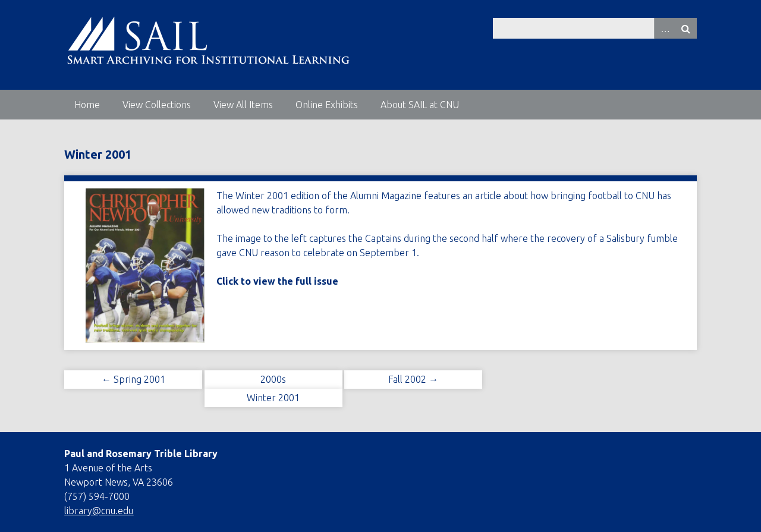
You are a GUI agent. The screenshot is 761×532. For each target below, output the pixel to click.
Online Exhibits (327, 105)
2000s (273, 379)
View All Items (243, 105)
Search (686, 28)
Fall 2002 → (413, 379)
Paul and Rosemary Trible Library (141, 454)
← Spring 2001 (133, 379)
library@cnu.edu (99, 511)
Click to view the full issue (277, 281)
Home (87, 105)
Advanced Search (665, 28)
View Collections (157, 105)
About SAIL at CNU (420, 105)
